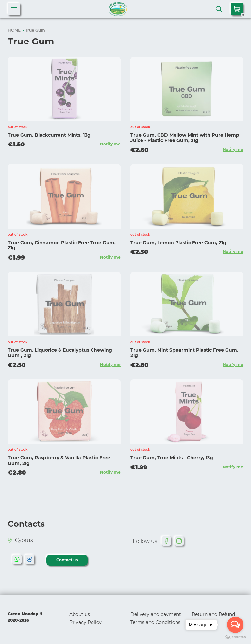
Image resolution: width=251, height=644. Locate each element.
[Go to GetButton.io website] (235, 637)
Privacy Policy (85, 622)
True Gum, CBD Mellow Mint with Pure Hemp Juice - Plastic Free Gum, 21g (185, 138)
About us (80, 614)
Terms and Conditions (155, 622)
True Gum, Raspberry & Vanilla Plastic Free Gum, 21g (59, 460)
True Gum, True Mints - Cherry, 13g (172, 458)
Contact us (67, 560)
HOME (14, 30)
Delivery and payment (156, 614)
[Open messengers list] (235, 625)
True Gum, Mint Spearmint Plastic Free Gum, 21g (184, 353)
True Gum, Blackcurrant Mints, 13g (49, 135)
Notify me (110, 144)
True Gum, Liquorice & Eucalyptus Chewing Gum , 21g (60, 353)
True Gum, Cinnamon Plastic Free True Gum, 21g (62, 245)
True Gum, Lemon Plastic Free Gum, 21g (178, 243)
